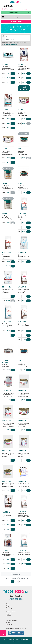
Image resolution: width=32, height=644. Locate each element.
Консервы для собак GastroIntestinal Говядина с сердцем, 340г (8, 424)
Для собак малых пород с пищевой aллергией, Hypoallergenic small (8, 325)
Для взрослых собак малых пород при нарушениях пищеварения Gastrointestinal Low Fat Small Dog (24, 292)
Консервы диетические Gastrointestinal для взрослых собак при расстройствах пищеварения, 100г (8, 366)
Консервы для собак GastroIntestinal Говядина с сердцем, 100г (24, 394)
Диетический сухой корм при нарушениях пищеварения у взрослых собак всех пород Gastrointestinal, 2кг (8, 293)
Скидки (8, 606)
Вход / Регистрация (8, 9)
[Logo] (16, 2)
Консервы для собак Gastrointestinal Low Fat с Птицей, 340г (8, 393)
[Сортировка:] (17, 40)
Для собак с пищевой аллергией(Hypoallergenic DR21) (25, 553)
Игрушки (9, 614)
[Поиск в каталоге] (14, 13)
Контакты (24, 9)
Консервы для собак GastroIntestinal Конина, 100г (24, 423)
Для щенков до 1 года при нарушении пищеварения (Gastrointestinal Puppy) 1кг (24, 326)
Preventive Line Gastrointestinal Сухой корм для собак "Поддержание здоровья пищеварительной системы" (24, 70)
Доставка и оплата (12, 620)
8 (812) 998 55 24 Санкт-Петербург (8, 6)
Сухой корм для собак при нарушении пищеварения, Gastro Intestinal (24, 515)
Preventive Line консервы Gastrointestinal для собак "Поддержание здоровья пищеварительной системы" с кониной (24, 115)
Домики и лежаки (11, 612)
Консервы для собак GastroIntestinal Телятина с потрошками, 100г (8, 454)
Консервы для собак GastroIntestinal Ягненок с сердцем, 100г (8, 484)
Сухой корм (10, 608)
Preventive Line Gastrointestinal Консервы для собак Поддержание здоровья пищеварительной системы (8, 70)
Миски (8, 610)
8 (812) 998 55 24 (16, 599)
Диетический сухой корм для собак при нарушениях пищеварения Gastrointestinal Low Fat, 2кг (24, 257)
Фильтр (3, 633)
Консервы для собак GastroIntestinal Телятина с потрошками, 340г (24, 454)
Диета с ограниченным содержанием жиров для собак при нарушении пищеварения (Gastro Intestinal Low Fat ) (8, 258)
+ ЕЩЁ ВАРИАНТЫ (24, 88)
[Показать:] (17, 36)
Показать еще (16, 574)
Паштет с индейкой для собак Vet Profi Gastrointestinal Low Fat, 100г (24, 484)
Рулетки (9, 616)
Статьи (8, 622)
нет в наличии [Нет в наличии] (29, 124)
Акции (8, 604)
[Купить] (13, 74)
